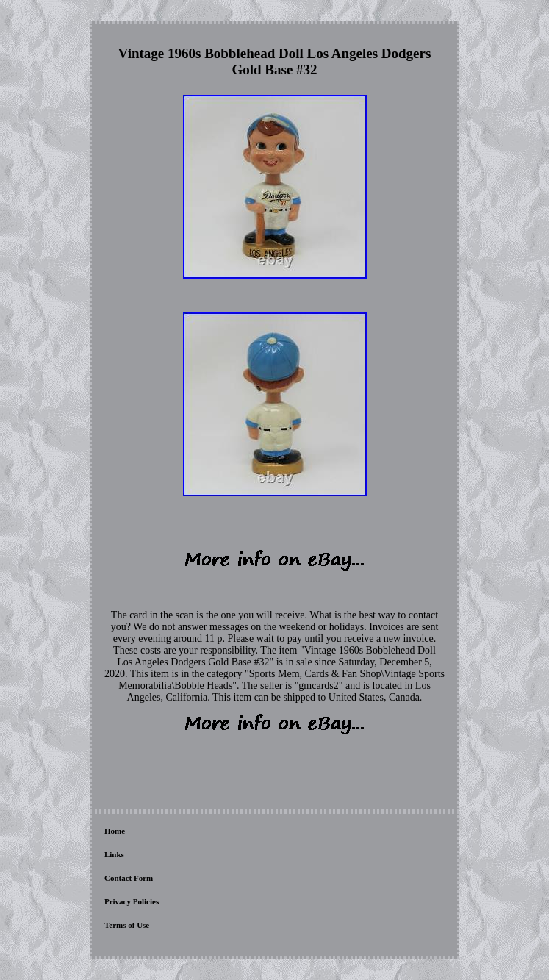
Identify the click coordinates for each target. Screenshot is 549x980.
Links (114, 854)
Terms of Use (127, 925)
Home (115, 831)
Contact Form (129, 878)
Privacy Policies (132, 901)
